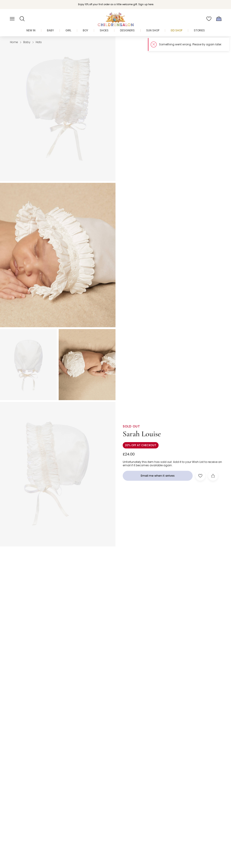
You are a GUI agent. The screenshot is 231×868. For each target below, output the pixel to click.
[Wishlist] (209, 19)
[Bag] (219, 19)
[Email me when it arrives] (158, 476)
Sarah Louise (142, 434)
